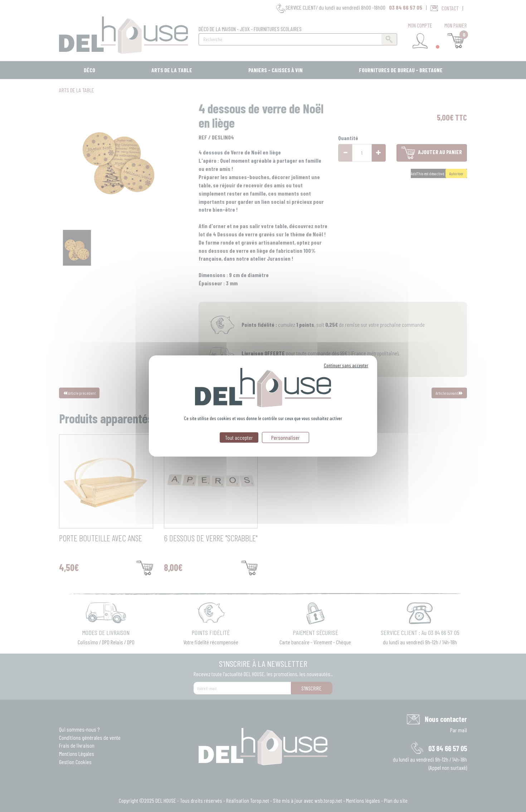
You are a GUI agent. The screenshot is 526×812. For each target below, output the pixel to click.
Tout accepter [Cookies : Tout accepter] (239, 437)
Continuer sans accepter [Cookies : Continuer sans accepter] (346, 365)
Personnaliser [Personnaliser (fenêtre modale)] (286, 437)
